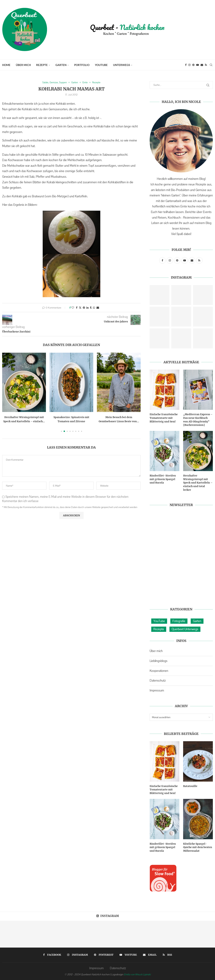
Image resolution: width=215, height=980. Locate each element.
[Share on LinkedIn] (88, 308)
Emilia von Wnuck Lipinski (137, 974)
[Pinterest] (193, 65)
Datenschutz (158, 680)
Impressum (157, 690)
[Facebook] (186, 65)
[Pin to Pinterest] (84, 308)
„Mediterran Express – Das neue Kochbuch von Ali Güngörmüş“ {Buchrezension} (198, 420)
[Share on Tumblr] (91, 308)
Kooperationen (159, 671)
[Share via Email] (98, 308)
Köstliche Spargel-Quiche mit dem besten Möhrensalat (198, 847)
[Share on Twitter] (80, 308)
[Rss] (206, 65)
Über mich (23, 65)
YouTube (101, 65)
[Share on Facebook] (77, 308)
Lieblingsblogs (159, 661)
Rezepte (42, 65)
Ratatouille (190, 786)
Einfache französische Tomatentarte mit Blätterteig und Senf (164, 418)
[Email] (202, 65)
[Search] (211, 65)
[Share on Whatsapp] (94, 308)
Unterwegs (122, 65)
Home (6, 65)
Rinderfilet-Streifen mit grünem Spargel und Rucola (163, 479)
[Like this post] (73, 308)
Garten (61, 65)
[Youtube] (198, 65)
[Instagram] (189, 65)
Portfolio (82, 65)
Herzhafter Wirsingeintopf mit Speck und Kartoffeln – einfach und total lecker (198, 483)
